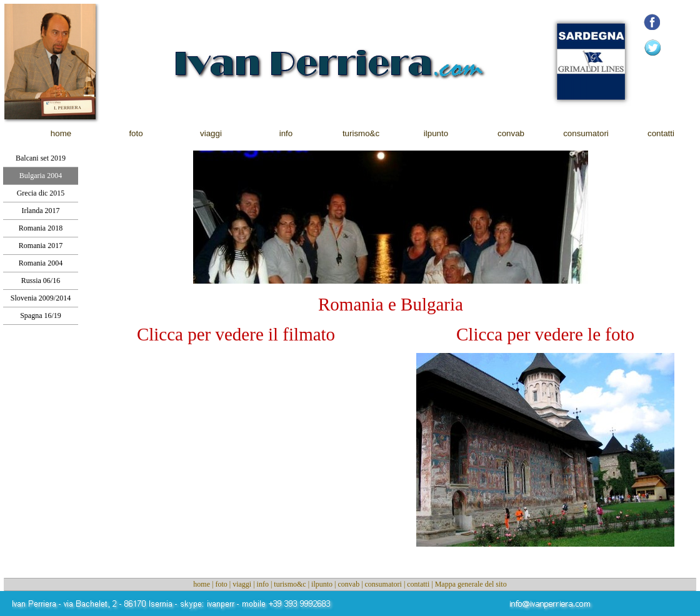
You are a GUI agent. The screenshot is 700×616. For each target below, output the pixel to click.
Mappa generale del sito (471, 584)
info (263, 584)
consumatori (383, 584)
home (202, 584)
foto (221, 584)
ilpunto (322, 584)
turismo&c (290, 584)
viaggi (242, 584)
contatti (418, 584)
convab (348, 584)
